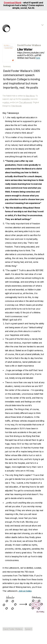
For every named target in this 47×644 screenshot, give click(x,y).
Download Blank (13, 3)
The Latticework (26, 102)
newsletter (26, 99)
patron (6, 102)
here (38, 58)
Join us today (25, 591)
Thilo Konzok (16, 106)
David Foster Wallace (13, 629)
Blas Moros (30, 96)
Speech (28, 629)
